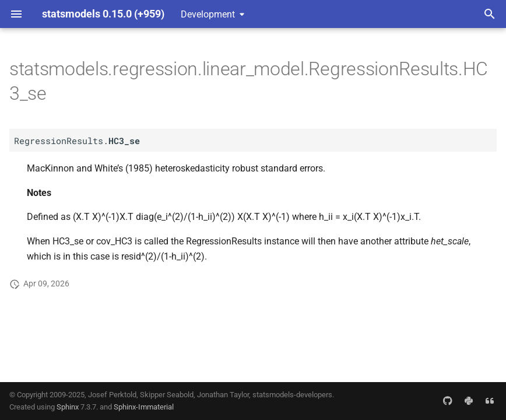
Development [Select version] (208, 14)
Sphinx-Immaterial (144, 407)
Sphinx (68, 407)
